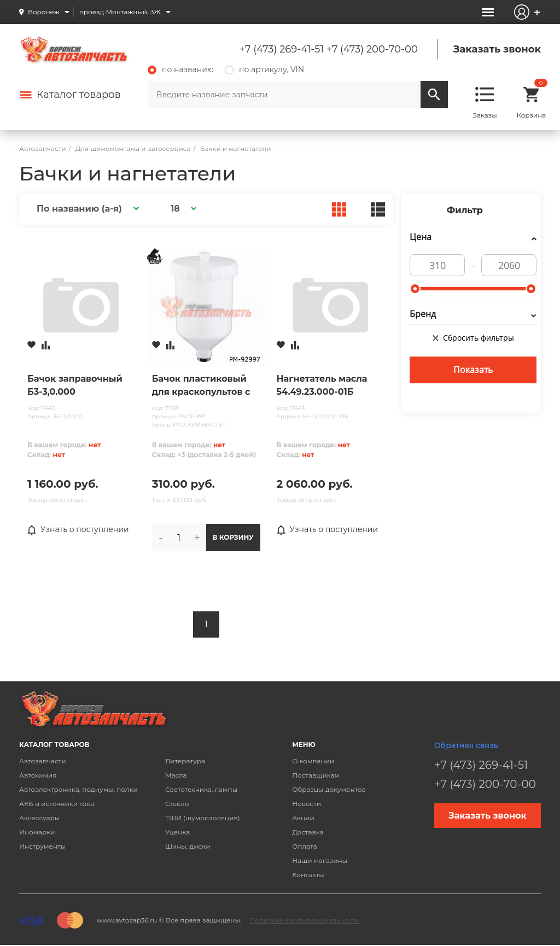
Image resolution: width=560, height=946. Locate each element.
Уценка (177, 832)
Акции (303, 818)
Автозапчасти (43, 761)
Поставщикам (316, 775)
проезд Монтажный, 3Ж (120, 12)
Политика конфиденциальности (305, 920)
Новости (307, 804)
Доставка (308, 832)
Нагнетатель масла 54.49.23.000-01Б (322, 385)
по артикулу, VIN (264, 69)
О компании (313, 761)
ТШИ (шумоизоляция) (203, 818)
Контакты (308, 875)
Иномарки (37, 832)
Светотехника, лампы (201, 789)
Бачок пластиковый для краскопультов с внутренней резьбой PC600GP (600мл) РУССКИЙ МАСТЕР (202, 386)
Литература (185, 761)
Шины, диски (188, 846)
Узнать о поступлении (78, 530)
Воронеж (44, 12)
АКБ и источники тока (57, 804)
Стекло (177, 804)
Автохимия (38, 775)
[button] (86, 209)
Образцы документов (329, 789)
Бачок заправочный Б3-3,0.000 (75, 385)
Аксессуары (39, 818)
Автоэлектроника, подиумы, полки (78, 789)
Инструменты (42, 846)
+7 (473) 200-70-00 (372, 49)
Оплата (305, 846)
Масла (176, 775)
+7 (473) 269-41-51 (282, 49)
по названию (181, 69)
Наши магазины (320, 860)
